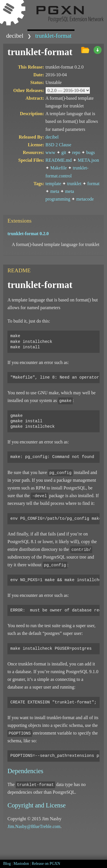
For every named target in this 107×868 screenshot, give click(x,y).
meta (55, 191)
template (53, 184)
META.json (88, 160)
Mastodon (21, 864)
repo (76, 152)
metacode (85, 199)
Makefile (58, 168)
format (93, 184)
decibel (15, 36)
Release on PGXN (46, 864)
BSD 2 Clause (58, 145)
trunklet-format (53, 36)
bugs (90, 152)
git (64, 152)
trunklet (74, 184)
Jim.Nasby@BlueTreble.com (34, 826)
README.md (58, 160)
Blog (7, 864)
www (50, 152)
